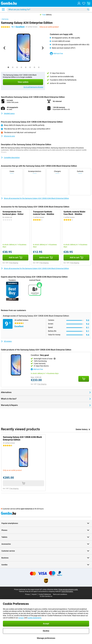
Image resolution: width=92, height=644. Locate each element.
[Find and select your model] (48, 9)
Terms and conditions (60, 594)
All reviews (6, 341)
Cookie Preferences (45, 594)
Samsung (5, 19)
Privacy (28, 594)
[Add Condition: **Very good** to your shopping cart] (84, 379)
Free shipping (14, 263)
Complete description (10, 158)
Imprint (34, 594)
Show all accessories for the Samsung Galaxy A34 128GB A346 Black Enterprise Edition (35, 198)
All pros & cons (8, 136)
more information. (67, 591)
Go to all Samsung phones (33, 87)
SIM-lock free (56, 54)
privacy (21, 618)
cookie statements (34, 618)
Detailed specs (8, 113)
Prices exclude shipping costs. (68, 590)
